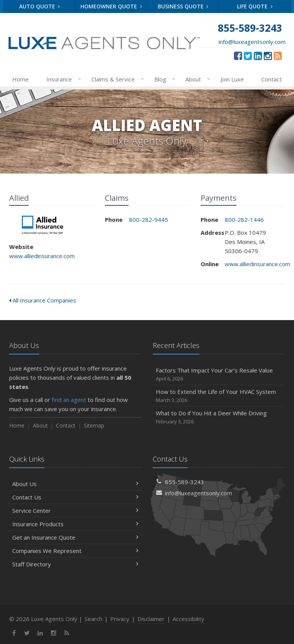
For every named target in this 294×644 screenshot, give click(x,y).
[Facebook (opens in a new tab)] (238, 55)
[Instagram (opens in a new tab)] (268, 55)
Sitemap (94, 425)
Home (20, 79)
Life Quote (255, 6)
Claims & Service (116, 79)
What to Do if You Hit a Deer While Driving (219, 417)
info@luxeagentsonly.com (252, 42)
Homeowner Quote (111, 6)
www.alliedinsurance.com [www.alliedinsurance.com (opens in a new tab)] (42, 256)
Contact (272, 79)
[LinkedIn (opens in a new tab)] (258, 55)
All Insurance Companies (43, 300)
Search (93, 619)
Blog (163, 79)
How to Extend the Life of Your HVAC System (219, 396)
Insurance (62, 79)
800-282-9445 (149, 220)
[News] (278, 55)
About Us (75, 484)
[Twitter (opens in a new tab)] (248, 55)
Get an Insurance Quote (75, 537)
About (196, 79)
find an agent (69, 400)
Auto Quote (40, 6)
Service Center (75, 511)
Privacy (120, 619)
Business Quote (183, 6)
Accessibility (189, 619)
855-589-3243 (185, 482)
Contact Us (75, 497)
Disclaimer (151, 619)
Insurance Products (75, 524)
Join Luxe (232, 79)
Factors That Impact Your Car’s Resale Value (219, 375)
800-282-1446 (244, 220)
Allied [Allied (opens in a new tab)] (43, 225)
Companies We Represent (75, 551)
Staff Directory (75, 564)
